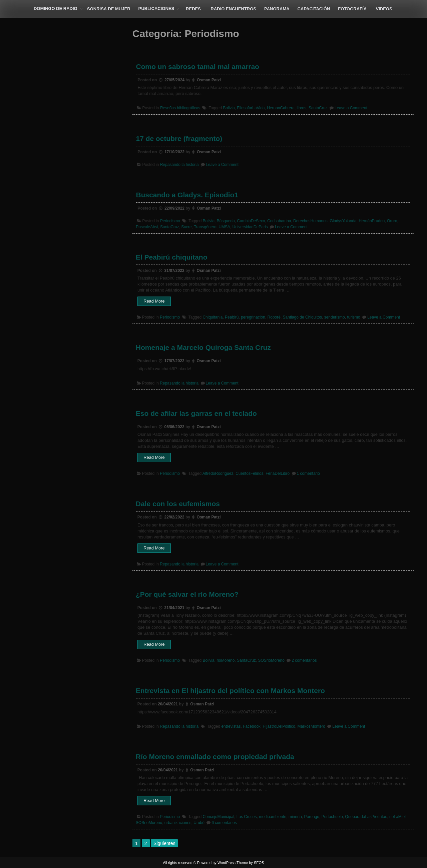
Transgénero (207, 226)
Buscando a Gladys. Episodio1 (189, 195)
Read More (157, 302)
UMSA (226, 226)
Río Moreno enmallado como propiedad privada (215, 757)
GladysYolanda (341, 221)
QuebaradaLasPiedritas (366, 817)
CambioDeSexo (252, 221)
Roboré (274, 317)
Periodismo (173, 221)
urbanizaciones (178, 823)
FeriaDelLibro (278, 473)
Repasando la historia (182, 164)
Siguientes (164, 843)
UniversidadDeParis (251, 226)
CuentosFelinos (249, 473)
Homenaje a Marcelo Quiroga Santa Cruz (203, 347)
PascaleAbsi (150, 226)
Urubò (199, 823)
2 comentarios (304, 660)
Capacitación (314, 9)
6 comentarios (224, 823)
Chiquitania (212, 317)
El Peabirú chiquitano (172, 257)
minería (295, 817)
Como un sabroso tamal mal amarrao (199, 67)
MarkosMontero (311, 726)
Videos (384, 9)
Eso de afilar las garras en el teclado (196, 413)
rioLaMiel (397, 817)
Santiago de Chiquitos (302, 317)
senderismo (335, 317)
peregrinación (253, 317)
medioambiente (273, 817)
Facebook (252, 726)
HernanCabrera (280, 108)
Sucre (189, 226)
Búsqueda (227, 221)
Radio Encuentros (234, 9)
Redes (193, 9)
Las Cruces (247, 817)
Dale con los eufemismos (178, 504)
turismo (353, 317)
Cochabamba (279, 221)
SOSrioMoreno (271, 660)
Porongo (312, 817)
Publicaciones (156, 8)
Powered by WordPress (216, 863)
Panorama (277, 9)
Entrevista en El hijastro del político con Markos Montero (230, 691)
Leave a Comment (349, 108)
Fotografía (352, 9)
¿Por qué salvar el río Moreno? (187, 594)
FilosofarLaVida (251, 108)
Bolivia (230, 108)
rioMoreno (226, 660)
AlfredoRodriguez (218, 473)
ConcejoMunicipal (218, 817)
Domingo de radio (56, 8)
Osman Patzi (210, 80)
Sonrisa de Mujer (109, 9)
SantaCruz (317, 108)
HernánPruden (369, 221)
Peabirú (232, 317)
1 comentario (308, 473)
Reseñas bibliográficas (183, 108)
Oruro (389, 221)
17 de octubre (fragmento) (181, 139)
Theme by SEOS (250, 863)
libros (301, 108)
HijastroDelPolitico (279, 726)
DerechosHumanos (309, 221)
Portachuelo (332, 817)
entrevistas (231, 726)
